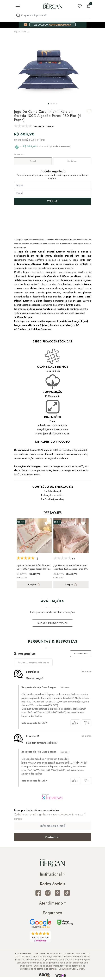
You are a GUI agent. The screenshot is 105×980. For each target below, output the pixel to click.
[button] (48, 106)
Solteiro (72, 164)
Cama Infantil (46, 31)
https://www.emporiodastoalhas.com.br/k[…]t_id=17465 (54, 765)
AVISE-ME (52, 204)
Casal (33, 164)
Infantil (33, 31)
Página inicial (20, 31)
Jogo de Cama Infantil (65, 31)
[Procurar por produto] (18, 15)
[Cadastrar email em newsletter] (53, 840)
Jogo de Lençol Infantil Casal (27, 35)
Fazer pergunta (81, 656)
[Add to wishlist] (89, 114)
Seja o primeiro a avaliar (52, 626)
